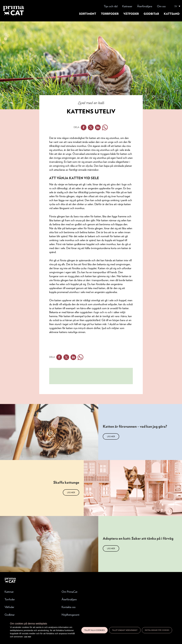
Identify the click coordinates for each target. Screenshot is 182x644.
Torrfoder (110, 14)
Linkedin (98, 127)
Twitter (91, 127)
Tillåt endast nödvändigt (125, 630)
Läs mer (28, 637)
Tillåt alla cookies (94, 630)
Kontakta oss (69, 607)
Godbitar (151, 14)
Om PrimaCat (69, 592)
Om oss (161, 6)
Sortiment (88, 14)
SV (176, 6)
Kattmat (9, 592)
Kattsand (172, 14)
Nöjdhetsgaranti (70, 615)
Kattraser (127, 6)
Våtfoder (131, 14)
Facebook (84, 127)
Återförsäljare (145, 6)
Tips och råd (111, 6)
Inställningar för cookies (157, 630)
